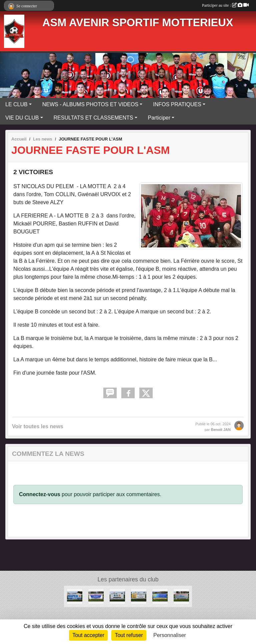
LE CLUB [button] (16, 104)
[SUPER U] (75, 596)
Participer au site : (225, 5)
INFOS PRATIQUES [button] (177, 104)
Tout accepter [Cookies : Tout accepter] (88, 635)
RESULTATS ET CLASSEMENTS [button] (93, 118)
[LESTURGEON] (96, 596)
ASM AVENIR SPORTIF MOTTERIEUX (138, 23)
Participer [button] (159, 118)
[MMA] (117, 596)
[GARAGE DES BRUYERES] (139, 596)
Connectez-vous (40, 494)
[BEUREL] (181, 596)
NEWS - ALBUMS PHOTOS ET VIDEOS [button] (90, 104)
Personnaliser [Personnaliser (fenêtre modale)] (170, 635)
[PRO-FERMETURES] (160, 596)
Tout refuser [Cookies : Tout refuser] (129, 635)
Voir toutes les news (38, 426)
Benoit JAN (221, 430)
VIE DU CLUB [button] (22, 118)
